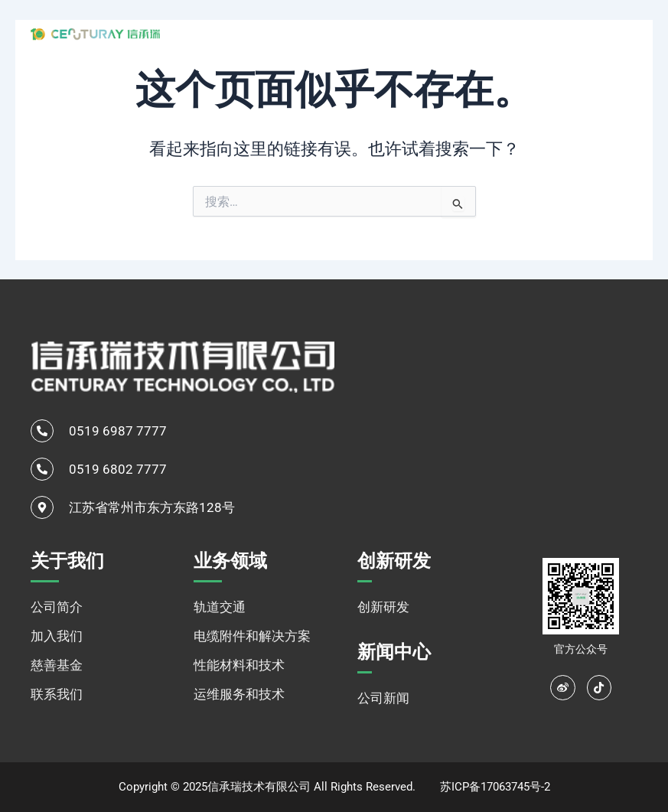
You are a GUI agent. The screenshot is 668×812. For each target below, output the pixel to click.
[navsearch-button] (599, 33)
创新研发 (459, 33)
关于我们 (303, 33)
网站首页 (229, 33)
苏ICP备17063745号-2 (495, 787)
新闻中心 (523, 33)
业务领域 (385, 33)
